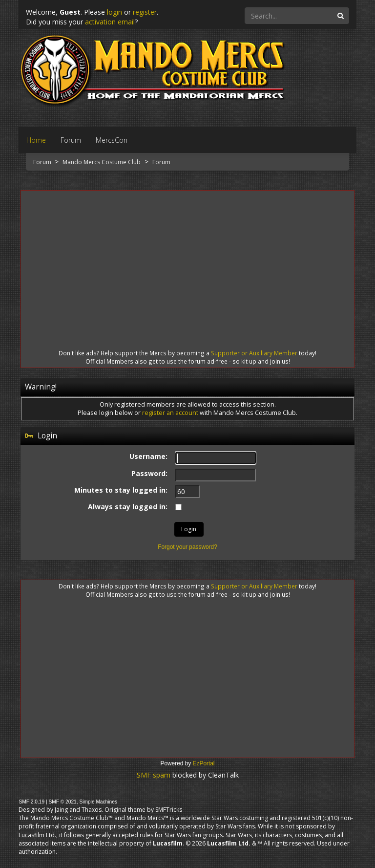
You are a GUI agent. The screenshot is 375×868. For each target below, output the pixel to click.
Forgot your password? (187, 547)
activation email (110, 22)
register (145, 12)
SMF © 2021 (62, 802)
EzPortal (204, 763)
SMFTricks (169, 810)
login (115, 12)
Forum (43, 162)
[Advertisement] (187, 261)
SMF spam (154, 775)
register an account (170, 413)
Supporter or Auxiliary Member (254, 353)
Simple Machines (98, 802)
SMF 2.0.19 (31, 802)
